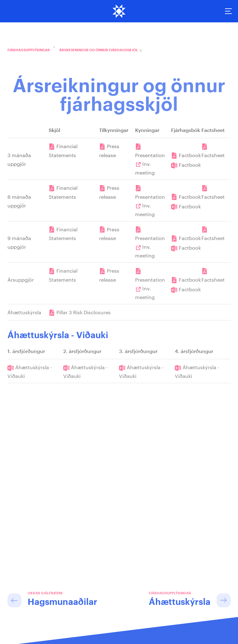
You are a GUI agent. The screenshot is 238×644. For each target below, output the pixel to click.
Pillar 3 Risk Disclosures (84, 312)
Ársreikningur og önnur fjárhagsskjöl (99, 50)
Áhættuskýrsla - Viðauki (30, 371)
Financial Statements (63, 150)
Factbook (190, 154)
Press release (109, 150)
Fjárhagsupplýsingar (29, 50)
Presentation (150, 154)
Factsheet (213, 154)
